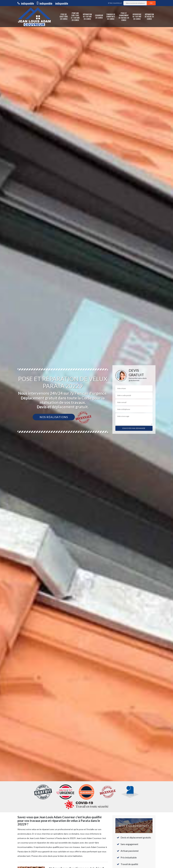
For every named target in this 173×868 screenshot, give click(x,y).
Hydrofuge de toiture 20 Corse (137, 17)
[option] (86, 434)
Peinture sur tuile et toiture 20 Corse (75, 17)
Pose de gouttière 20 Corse (64, 17)
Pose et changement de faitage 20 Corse (124, 17)
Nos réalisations (54, 417)
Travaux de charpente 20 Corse (111, 17)
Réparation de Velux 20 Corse (149, 17)
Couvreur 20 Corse (99, 17)
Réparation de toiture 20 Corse (87, 17)
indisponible (26, 3)
